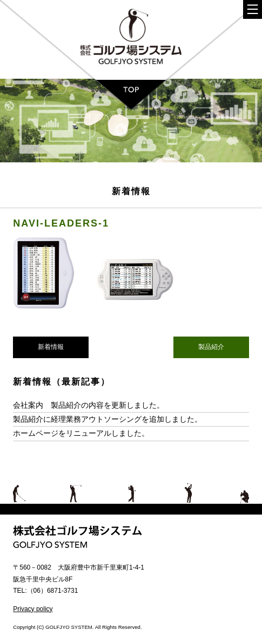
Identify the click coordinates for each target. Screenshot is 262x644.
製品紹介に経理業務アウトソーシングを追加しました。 (108, 419)
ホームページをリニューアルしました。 (81, 433)
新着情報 (51, 347)
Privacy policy (33, 609)
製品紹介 (211, 347)
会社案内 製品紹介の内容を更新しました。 (89, 405)
